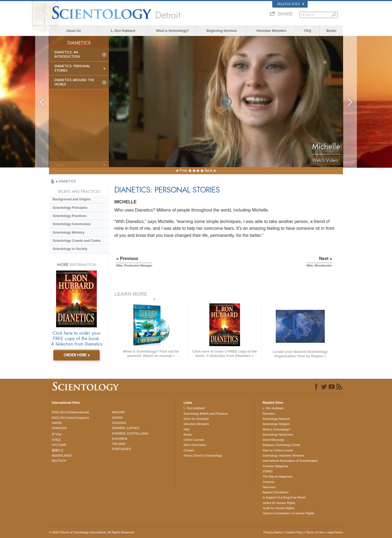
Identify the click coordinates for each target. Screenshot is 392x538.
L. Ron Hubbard (123, 31)
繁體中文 (58, 450)
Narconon (269, 487)
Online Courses (194, 440)
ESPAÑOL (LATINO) (126, 428)
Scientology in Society (70, 249)
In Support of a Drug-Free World (284, 497)
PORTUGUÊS (122, 449)
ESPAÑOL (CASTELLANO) (130, 433)
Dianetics (269, 414)
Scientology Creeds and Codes (77, 241)
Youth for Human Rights (278, 508)
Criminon (268, 482)
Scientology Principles (70, 208)
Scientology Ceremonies (72, 224)
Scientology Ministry (68, 233)
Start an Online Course (278, 450)
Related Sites (291, 4)
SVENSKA (119, 423)
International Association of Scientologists (290, 461)
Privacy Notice (273, 532)
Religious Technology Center (281, 445)
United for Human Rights (279, 503)
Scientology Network (276, 419)
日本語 (56, 440)
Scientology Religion (276, 424)
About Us (74, 31)
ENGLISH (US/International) (71, 412)
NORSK (117, 418)
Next (208, 170)
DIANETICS (67, 181)
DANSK (57, 423)
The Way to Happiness (278, 476)
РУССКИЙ (59, 445)
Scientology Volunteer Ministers (283, 456)
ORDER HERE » (77, 355)
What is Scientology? (172, 31)
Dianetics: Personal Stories (72, 68)
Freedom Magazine (275, 466)
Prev (184, 170)
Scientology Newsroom (278, 435)
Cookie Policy (294, 532)
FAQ (308, 31)
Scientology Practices (70, 216)
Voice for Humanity (196, 419)
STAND (267, 471)
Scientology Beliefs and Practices (206, 414)
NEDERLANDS (62, 456)
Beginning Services (222, 31)
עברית (57, 434)
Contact (189, 450)
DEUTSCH (59, 461)
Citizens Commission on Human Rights (288, 513)
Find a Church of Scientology (203, 456)
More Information (195, 445)
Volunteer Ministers (271, 31)
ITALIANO (119, 444)
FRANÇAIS (59, 428)
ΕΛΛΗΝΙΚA (120, 439)
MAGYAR (119, 412)
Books (331, 31)
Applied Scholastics (275, 492)
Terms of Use (315, 532)
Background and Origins (72, 199)
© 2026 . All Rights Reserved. (92, 532)
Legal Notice (335, 532)
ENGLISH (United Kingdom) (70, 418)
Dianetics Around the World (74, 82)
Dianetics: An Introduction (67, 54)
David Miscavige (273, 440)
